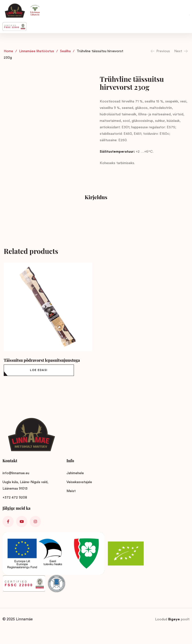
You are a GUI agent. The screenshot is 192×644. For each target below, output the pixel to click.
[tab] (96, 198)
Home (8, 51)
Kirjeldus (96, 197)
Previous (160, 51)
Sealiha (65, 51)
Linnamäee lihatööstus (37, 51)
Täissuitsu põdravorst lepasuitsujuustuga (42, 360)
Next (181, 51)
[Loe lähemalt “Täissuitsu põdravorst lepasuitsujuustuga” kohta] (39, 370)
